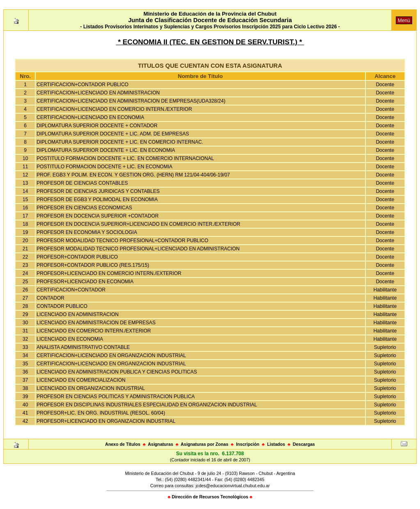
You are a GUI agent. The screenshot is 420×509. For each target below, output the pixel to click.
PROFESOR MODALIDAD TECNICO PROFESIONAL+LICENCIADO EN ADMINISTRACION (138, 249)
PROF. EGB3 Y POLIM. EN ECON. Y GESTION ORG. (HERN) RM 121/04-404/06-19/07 (133, 175)
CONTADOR (50, 298)
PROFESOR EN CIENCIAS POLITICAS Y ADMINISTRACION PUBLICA (116, 397)
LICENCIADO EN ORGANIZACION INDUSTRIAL (91, 388)
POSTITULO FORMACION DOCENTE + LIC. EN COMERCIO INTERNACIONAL (125, 158)
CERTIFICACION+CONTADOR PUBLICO (82, 85)
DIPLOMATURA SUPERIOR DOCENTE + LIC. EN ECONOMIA (106, 150)
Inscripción (248, 444)
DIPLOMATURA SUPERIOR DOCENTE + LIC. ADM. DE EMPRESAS (113, 134)
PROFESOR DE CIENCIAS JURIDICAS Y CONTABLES (98, 191)
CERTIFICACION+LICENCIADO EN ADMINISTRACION (98, 93)
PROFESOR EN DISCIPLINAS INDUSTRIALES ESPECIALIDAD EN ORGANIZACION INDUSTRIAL (147, 405)
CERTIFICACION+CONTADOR (71, 290)
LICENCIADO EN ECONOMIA (70, 339)
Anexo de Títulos (123, 444)
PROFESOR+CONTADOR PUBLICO (77, 257)
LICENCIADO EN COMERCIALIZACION (81, 380)
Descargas (304, 444)
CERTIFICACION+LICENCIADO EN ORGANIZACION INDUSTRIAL (111, 355)
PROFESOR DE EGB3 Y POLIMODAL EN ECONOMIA (97, 199)
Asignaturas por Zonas (205, 444)
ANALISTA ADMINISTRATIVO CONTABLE (83, 347)
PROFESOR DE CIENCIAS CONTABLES (82, 183)
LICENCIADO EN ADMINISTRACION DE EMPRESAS (96, 323)
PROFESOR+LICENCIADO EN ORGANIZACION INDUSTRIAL (106, 421)
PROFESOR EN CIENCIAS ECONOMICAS (84, 208)
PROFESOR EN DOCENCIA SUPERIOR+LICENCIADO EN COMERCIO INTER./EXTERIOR (138, 224)
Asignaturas (161, 444)
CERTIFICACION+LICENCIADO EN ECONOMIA (90, 117)
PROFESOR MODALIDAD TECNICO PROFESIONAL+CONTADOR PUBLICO (122, 241)
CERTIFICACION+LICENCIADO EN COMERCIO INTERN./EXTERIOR (114, 109)
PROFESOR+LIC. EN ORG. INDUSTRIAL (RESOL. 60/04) (101, 413)
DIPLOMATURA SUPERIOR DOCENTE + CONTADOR (97, 126)
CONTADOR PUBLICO (62, 306)
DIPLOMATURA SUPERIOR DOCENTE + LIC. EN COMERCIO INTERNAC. (120, 142)
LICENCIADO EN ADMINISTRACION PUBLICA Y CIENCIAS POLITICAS (117, 372)
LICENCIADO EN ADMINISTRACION (78, 314)
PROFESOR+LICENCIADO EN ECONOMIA (85, 282)
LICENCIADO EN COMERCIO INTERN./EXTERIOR (94, 331)
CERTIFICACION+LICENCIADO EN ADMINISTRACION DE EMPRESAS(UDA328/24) (131, 101)
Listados (276, 444)
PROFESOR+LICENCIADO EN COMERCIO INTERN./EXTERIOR (109, 273)
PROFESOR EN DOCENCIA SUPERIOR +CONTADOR (98, 216)
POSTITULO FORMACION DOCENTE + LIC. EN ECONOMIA (104, 167)
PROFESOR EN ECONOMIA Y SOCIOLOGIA (87, 232)
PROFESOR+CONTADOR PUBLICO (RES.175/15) (93, 265)
